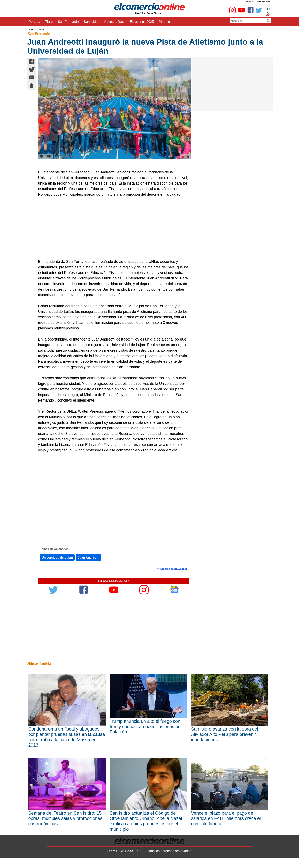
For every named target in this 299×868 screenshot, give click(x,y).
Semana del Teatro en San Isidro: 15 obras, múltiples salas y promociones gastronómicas (65, 818)
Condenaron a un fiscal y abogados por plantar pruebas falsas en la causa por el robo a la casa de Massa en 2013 (67, 737)
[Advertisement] (112, 228)
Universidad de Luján (57, 557)
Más (165, 22)
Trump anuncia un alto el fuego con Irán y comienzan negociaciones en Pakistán (145, 727)
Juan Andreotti (88, 557)
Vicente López (114, 22)
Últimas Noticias (39, 664)
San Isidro (91, 22)
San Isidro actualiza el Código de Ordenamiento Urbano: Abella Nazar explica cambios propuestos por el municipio (146, 821)
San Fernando (68, 22)
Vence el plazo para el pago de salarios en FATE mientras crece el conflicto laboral (226, 818)
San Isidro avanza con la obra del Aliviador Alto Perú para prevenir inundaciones (225, 734)
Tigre (49, 22)
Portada (35, 22)
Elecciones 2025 (142, 22)
